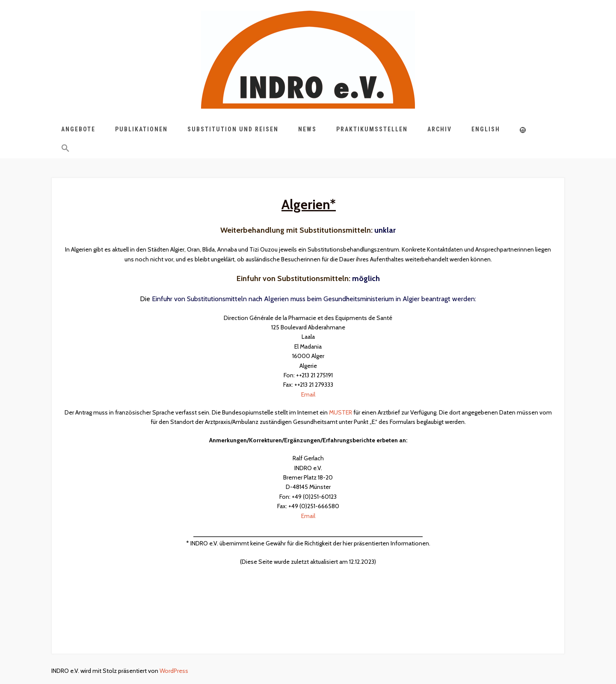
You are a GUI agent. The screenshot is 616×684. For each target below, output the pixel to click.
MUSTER (341, 412)
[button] (65, 150)
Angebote (78, 129)
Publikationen (141, 129)
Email (308, 394)
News (307, 129)
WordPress (174, 671)
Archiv (440, 129)
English (486, 129)
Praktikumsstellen (372, 129)
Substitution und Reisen (233, 129)
